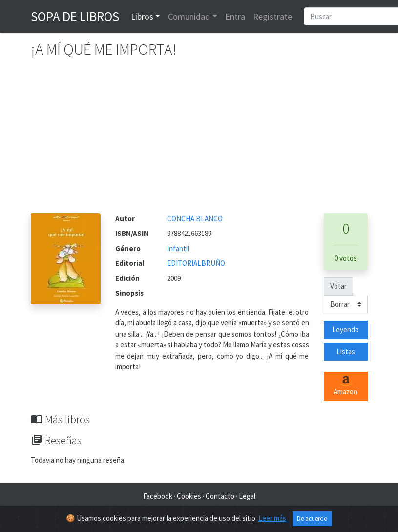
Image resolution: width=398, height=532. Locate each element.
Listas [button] (346, 351)
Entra (235, 16)
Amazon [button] (346, 386)
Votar (338, 286)
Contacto (220, 496)
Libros (142, 16)
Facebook (158, 496)
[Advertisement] (199, 140)
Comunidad (189, 16)
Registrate (272, 16)
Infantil (178, 248)
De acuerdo (312, 519)
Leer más (272, 518)
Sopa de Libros (75, 16)
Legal (247, 496)
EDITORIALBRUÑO (196, 263)
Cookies (189, 496)
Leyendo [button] (346, 330)
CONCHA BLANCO (195, 219)
